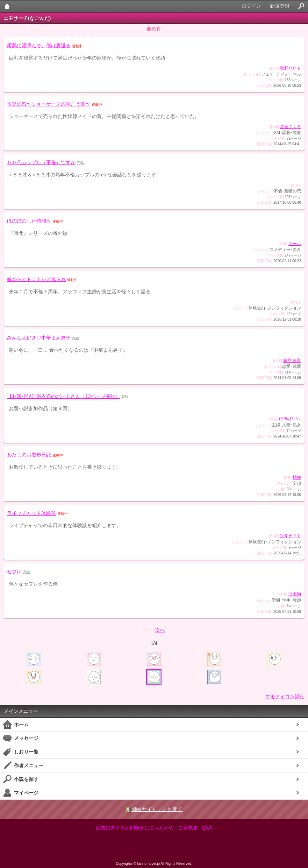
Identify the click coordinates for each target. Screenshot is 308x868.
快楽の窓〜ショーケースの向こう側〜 (49, 104)
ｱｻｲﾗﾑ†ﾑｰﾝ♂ (290, 419)
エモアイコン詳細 (285, 696)
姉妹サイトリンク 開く (154, 809)
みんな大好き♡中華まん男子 (39, 338)
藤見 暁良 (292, 360)
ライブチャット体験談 (31, 513)
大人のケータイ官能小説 (7, 6)
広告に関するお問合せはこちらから (135, 828)
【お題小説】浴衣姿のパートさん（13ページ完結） (64, 396)
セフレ (14, 572)
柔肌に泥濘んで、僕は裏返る (39, 45)
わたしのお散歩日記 (29, 455)
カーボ (295, 244)
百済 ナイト (290, 536)
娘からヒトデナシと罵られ (36, 279)
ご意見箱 (188, 828)
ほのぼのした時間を (29, 221)
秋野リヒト (291, 68)
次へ (160, 630)
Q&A (207, 828)
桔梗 (297, 477)
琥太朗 (295, 594)
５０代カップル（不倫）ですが (41, 162)
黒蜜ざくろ (291, 127)
